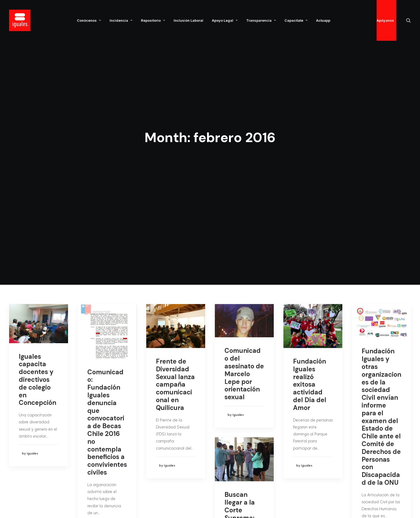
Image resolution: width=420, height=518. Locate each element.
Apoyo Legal (225, 20)
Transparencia (261, 20)
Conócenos (89, 20)
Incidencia (121, 20)
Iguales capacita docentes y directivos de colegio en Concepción (37, 201)
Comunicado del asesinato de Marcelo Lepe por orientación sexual (244, 195)
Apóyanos (385, 20)
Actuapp (323, 20)
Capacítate (296, 20)
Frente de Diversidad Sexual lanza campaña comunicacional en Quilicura (175, 206)
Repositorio (153, 20)
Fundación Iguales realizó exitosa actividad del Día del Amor (310, 206)
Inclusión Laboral (188, 20)
